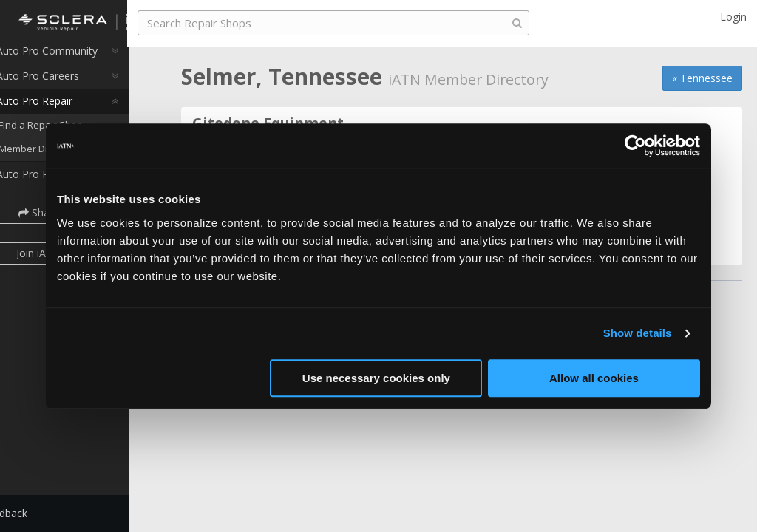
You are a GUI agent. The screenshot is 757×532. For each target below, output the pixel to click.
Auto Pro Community (74, 59)
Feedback (41, 513)
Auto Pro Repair (62, 109)
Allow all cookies (594, 378)
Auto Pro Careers (65, 84)
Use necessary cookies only (376, 378)
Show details (638, 333)
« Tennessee (702, 78)
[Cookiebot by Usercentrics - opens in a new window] (635, 146)
